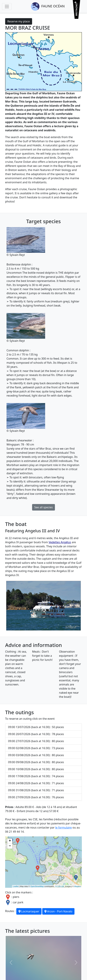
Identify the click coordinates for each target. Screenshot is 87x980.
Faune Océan (48, 7)
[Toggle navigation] (7, 7)
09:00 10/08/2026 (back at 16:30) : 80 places (36, 769)
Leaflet (16, 886)
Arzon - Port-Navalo (58, 911)
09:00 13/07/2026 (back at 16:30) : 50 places (36, 727)
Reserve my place (19, 21)
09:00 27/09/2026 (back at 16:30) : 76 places (36, 797)
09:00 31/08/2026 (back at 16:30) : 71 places (36, 790)
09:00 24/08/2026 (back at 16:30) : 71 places (36, 783)
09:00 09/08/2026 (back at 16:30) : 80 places (36, 762)
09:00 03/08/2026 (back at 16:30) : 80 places (36, 755)
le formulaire (64, 828)
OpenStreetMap (37, 886)
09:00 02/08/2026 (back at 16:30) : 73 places (36, 748)
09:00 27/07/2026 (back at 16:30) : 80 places (36, 741)
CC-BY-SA (60, 886)
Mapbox (78, 886)
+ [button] (10, 841)
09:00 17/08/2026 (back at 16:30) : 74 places (36, 776)
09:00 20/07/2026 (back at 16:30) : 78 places (36, 734)
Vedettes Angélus (60, 542)
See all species (43, 507)
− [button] (10, 846)
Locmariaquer (29, 911)
